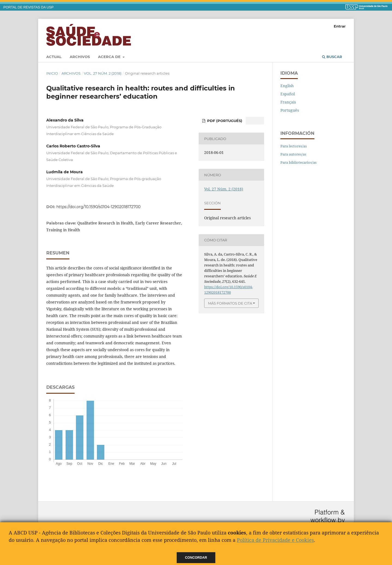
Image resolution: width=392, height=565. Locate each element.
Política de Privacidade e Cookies (275, 540)
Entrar (340, 26)
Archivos (80, 57)
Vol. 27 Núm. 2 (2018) (103, 73)
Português (290, 110)
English (287, 86)
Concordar (196, 558)
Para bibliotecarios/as (298, 162)
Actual (54, 57)
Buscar (332, 57)
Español (288, 94)
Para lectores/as (294, 146)
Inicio (52, 73)
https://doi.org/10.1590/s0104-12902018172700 (98, 207)
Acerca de (110, 57)
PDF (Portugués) (224, 121)
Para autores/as (293, 154)
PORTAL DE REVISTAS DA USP (29, 7)
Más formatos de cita (230, 303)
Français (288, 102)
